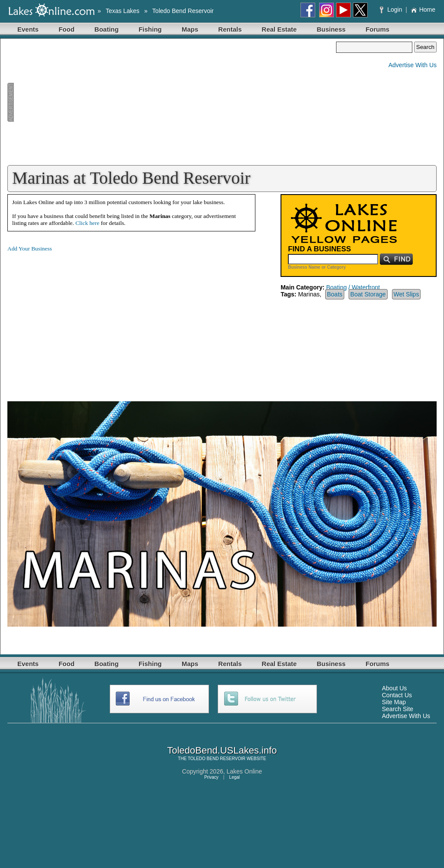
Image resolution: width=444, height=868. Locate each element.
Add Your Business (30, 249)
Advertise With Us (413, 65)
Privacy (211, 777)
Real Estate (279, 29)
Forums (377, 29)
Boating (107, 29)
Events (28, 29)
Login (392, 10)
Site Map (394, 702)
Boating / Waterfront (353, 287)
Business (331, 29)
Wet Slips (406, 294)
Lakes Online (245, 771)
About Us (395, 688)
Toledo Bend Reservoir (183, 11)
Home (423, 10)
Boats (335, 294)
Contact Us (397, 695)
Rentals (230, 29)
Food (67, 29)
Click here (87, 223)
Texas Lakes (123, 11)
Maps (190, 29)
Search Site (398, 709)
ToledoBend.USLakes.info (222, 750)
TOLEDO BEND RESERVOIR (217, 759)
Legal (235, 777)
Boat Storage (368, 294)
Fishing (150, 29)
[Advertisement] (172, 102)
